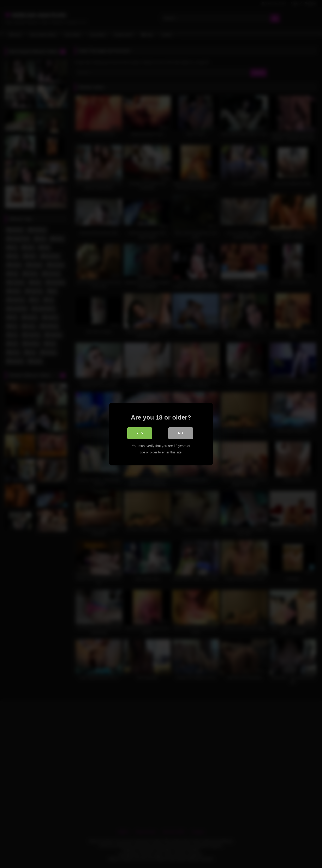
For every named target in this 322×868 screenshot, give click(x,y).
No (181, 433)
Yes (140, 433)
